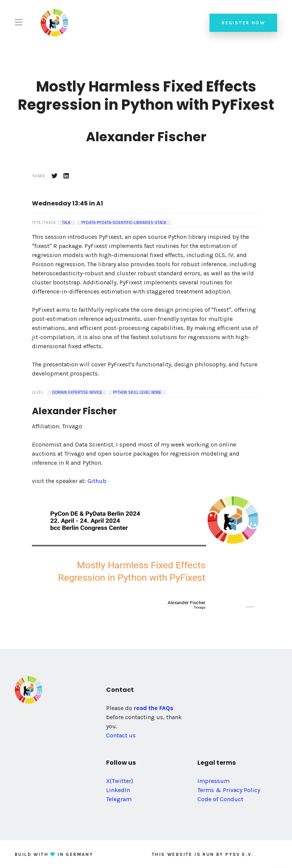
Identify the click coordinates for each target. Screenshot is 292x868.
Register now (243, 23)
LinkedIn (118, 790)
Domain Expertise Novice (77, 392)
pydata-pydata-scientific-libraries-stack (124, 223)
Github (97, 481)
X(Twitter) (120, 781)
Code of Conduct (220, 799)
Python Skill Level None (137, 392)
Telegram (119, 799)
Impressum (213, 781)
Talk (66, 223)
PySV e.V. (240, 854)
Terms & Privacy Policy (229, 790)
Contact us (121, 735)
